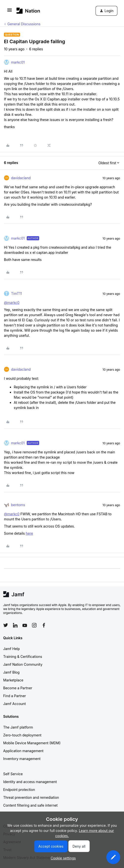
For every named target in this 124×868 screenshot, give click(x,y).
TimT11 (16, 293)
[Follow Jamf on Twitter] (6, 625)
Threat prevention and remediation (31, 797)
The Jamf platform (18, 727)
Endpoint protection (19, 790)
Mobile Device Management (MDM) (32, 743)
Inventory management (22, 759)
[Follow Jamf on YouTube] (25, 625)
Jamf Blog (11, 672)
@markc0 (12, 303)
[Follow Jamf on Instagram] (34, 625)
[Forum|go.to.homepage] (28, 11)
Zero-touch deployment (22, 735)
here (29, 533)
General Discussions (24, 24)
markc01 (18, 62)
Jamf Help (12, 649)
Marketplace (13, 680)
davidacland (21, 178)
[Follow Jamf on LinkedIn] (15, 625)
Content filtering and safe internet (30, 805)
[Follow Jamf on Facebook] (44, 625)
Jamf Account (14, 704)
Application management (23, 751)
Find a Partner (15, 696)
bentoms (18, 505)
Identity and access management (30, 782)
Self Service (13, 774)
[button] (10, 12)
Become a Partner (18, 688)
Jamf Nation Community (23, 664)
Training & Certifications (23, 657)
